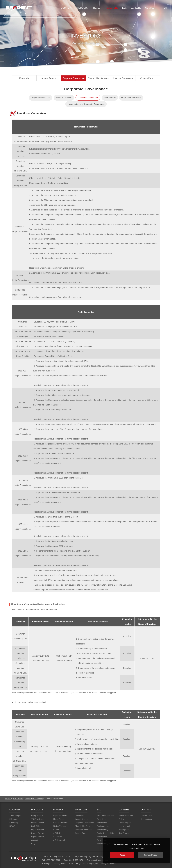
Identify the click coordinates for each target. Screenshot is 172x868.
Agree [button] (122, 855)
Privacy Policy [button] (151, 855)
